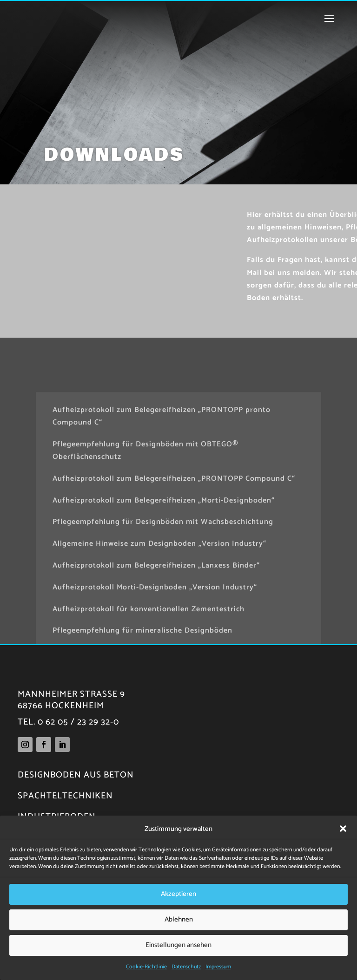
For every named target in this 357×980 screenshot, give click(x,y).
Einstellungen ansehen (178, 945)
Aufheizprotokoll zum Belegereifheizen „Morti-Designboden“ (164, 570)
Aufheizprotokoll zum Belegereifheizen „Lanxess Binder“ (156, 635)
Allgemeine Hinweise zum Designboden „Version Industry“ (159, 613)
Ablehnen (179, 919)
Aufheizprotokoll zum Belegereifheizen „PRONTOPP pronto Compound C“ (162, 486)
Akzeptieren (178, 894)
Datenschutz (186, 967)
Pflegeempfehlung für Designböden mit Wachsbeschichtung (163, 591)
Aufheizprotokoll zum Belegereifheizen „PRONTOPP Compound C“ (174, 548)
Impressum (218, 967)
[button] (343, 829)
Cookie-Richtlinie (146, 967)
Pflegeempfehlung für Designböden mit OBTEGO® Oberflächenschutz (145, 520)
